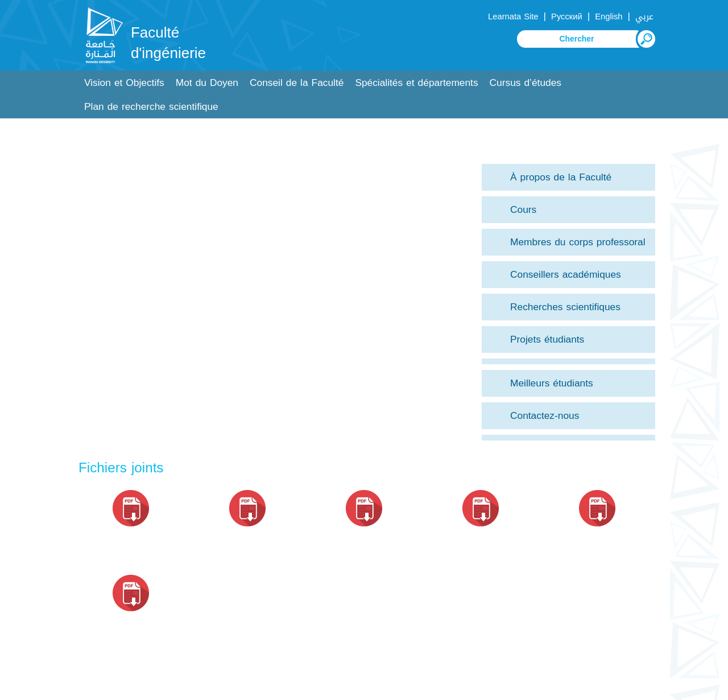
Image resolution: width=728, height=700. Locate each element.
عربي (644, 17)
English (609, 17)
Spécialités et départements (416, 83)
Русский (567, 17)
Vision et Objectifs (124, 83)
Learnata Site (513, 17)
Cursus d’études (526, 83)
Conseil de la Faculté (297, 83)
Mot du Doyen (207, 83)
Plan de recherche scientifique (151, 107)
